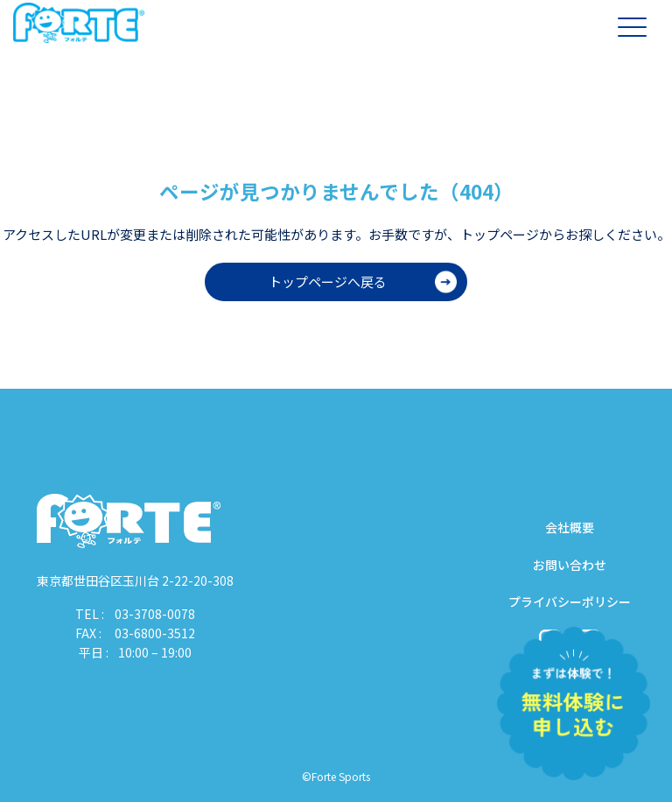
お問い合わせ (570, 565)
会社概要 (570, 527)
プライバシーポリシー (570, 601)
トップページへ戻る (328, 281)
